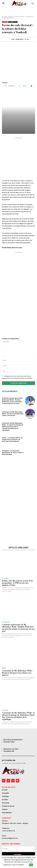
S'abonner (19, 855)
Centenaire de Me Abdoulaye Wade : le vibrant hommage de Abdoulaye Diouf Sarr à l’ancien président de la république (13, 427)
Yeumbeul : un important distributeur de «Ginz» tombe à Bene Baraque (13, 453)
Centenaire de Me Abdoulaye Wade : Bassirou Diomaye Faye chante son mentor (13, 414)
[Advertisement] (18, 61)
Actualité (6, 622)
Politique (15, 22)
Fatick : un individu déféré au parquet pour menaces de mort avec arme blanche (12, 440)
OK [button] (31, 865)
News (10, 22)
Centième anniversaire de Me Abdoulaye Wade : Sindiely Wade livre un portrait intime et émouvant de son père (12, 401)
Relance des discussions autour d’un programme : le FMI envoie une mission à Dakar (17, 583)
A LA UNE (5, 17)
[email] (18, 849)
